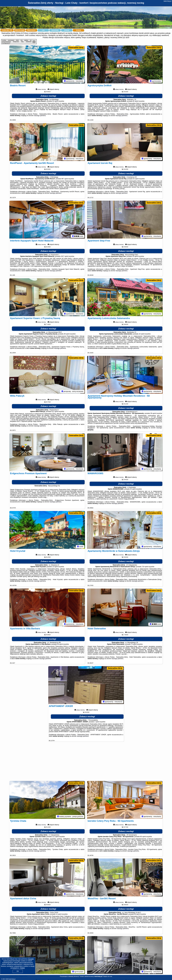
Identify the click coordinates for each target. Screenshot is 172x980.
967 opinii (65, 179)
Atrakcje (67, 30)
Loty (43, 30)
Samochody (55, 30)
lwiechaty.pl (168, 1)
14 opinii (59, 914)
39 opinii (153, 413)
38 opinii (67, 334)
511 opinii (55, 411)
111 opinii (55, 837)
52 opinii (55, 101)
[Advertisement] (86, 763)
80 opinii (143, 837)
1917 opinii (64, 256)
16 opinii (142, 334)
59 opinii (60, 644)
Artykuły (78, 30)
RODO (22, 968)
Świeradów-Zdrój (76, 48)
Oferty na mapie (20, 30)
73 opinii (134, 644)
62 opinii (136, 179)
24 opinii (135, 256)
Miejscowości (31, 30)
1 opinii (97, 722)
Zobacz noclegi (48, 96)
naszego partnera (40, 116)
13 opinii (55, 567)
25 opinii (133, 489)
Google (31, 959)
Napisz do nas (108, 976)
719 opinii (145, 567)
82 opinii (136, 101)
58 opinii (137, 914)
